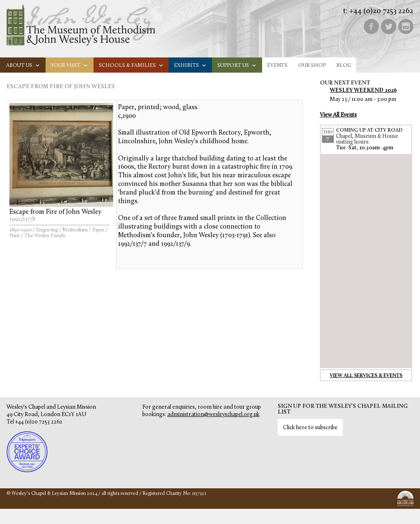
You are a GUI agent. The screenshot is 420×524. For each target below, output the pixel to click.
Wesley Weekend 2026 (363, 90)
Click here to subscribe (310, 428)
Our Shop (312, 65)
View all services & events (366, 376)
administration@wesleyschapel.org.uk (213, 415)
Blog (344, 65)
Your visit (70, 65)
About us (23, 65)
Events (277, 65)
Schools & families (131, 65)
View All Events (338, 115)
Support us (237, 65)
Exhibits (190, 65)
